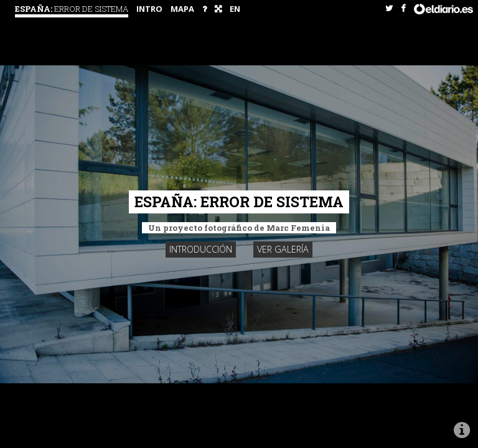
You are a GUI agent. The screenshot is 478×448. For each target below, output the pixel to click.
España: (72, 9)
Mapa (182, 9)
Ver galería (283, 249)
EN (235, 9)
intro (149, 9)
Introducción (201, 249)
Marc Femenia (298, 228)
